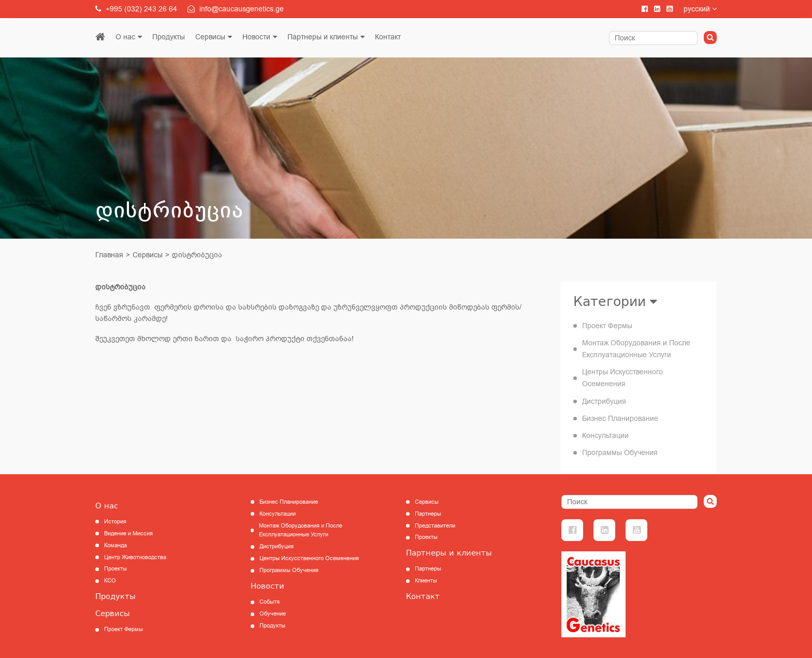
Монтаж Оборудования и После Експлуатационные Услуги (636, 349)
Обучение (273, 614)
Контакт (388, 37)
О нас (125, 37)
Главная (109, 255)
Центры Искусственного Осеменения (622, 378)
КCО (110, 581)
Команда (115, 545)
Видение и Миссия (128, 533)
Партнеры (428, 514)
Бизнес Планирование (620, 419)
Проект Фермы (607, 326)
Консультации (605, 436)
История (115, 522)
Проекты (115, 569)
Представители (435, 526)
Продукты (169, 37)
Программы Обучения (620, 453)
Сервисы (210, 37)
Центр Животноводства (135, 557)
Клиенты (426, 581)
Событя (270, 602)
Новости (256, 37)
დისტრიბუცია (197, 255)
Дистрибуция (604, 401)
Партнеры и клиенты (323, 37)
